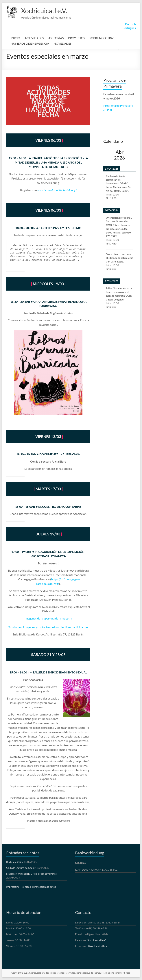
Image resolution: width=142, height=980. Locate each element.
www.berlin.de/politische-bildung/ (57, 190)
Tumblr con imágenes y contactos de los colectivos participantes (48, 627)
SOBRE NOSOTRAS (102, 38)
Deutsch (130, 24)
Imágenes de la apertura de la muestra (48, 618)
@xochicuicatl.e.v (98, 946)
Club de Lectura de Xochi (20, 868)
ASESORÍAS (56, 38)
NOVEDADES (63, 43)
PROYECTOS (76, 38)
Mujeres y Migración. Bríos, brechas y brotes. (32, 874)
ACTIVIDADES (34, 38)
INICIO (15, 38)
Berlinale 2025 (15, 862)
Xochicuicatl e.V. (44, 11)
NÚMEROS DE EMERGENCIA (30, 43)
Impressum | (13, 887)
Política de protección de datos (38, 887)
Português (129, 28)
